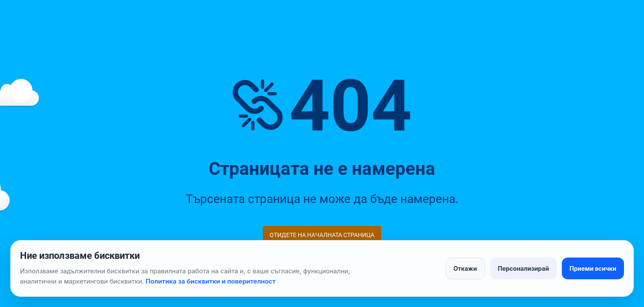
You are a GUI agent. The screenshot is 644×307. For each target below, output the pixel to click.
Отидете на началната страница (322, 235)
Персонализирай (523, 268)
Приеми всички (593, 268)
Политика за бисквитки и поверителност (211, 281)
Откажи (465, 268)
